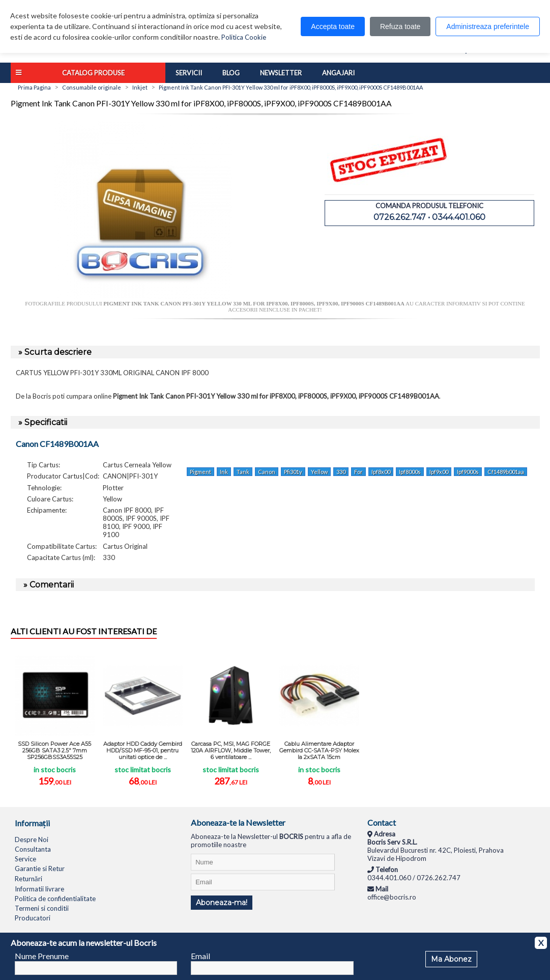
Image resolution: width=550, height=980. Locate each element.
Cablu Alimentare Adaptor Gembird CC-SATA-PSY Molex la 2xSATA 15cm (319, 750)
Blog (231, 73)
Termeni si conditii (42, 908)
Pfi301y (293, 472)
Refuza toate (400, 26)
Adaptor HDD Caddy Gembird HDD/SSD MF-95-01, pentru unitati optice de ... (143, 750)
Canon (267, 472)
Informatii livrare (39, 889)
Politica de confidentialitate (55, 899)
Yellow (319, 472)
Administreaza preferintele (488, 26)
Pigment (200, 472)
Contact (382, 822)
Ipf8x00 (381, 472)
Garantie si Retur (40, 869)
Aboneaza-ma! (222, 903)
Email (200, 956)
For (358, 472)
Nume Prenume (42, 956)
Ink (224, 472)
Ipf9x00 (439, 472)
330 (341, 472)
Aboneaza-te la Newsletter (238, 822)
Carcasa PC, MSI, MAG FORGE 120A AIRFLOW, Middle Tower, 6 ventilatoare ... (231, 750)
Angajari (338, 73)
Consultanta (33, 849)
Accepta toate (333, 26)
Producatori (33, 918)
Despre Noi (32, 839)
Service (25, 859)
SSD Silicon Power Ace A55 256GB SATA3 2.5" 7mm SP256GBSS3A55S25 (54, 750)
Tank (243, 472)
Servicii (189, 73)
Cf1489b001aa (506, 472)
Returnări (28, 879)
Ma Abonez (451, 959)
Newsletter (281, 73)
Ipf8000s (410, 472)
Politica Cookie (244, 37)
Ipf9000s (468, 472)
